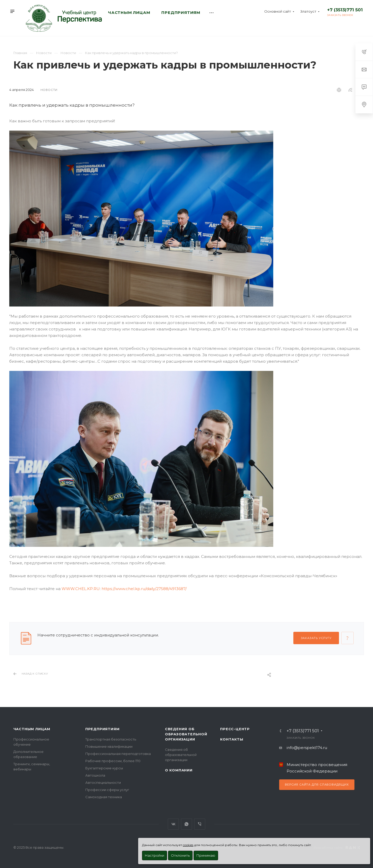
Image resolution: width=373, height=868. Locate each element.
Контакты (232, 739)
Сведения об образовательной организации (186, 734)
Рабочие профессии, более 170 (113, 761)
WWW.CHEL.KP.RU (81, 589)
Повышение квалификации (109, 746)
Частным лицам (32, 729)
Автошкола (95, 775)
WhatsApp (187, 824)
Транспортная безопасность (111, 739)
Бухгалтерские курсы (104, 768)
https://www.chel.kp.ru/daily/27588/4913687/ (144, 589)
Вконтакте (173, 824)
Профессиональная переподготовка (118, 754)
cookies (188, 845)
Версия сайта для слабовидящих (317, 785)
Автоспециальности (103, 782)
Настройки (155, 855)
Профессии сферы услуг (107, 790)
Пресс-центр (235, 729)
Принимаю (206, 855)
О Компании (179, 770)
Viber (200, 824)
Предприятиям (102, 729)
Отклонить (180, 855)
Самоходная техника (104, 797)
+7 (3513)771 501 (345, 10)
